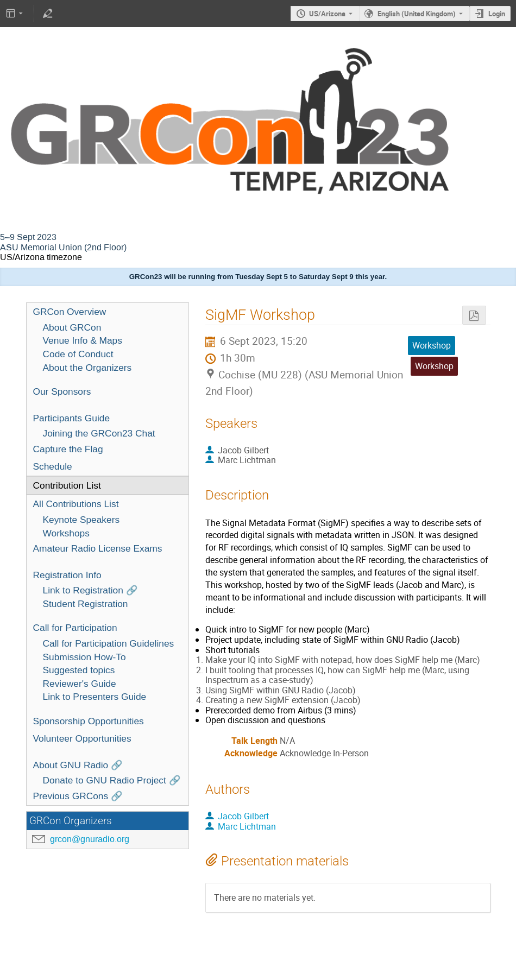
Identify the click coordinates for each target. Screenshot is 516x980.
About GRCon (72, 327)
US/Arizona (327, 14)
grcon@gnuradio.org (90, 839)
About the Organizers (87, 368)
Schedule (53, 466)
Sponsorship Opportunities (89, 721)
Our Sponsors (62, 391)
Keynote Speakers (81, 520)
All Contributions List (76, 504)
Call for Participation (75, 628)
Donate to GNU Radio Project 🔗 (112, 780)
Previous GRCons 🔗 (78, 796)
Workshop (434, 366)
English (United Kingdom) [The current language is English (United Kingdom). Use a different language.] (417, 14)
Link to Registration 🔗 (90, 590)
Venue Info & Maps (83, 340)
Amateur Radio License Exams (98, 548)
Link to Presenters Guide (95, 697)
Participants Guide (72, 418)
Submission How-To (84, 657)
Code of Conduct (78, 354)
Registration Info (67, 575)
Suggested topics (79, 670)
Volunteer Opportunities (82, 738)
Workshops (66, 533)
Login (497, 14)
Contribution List (67, 485)
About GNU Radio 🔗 (78, 765)
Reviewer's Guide (80, 684)
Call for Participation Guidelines (109, 643)
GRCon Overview (70, 312)
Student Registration (86, 604)
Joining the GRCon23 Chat (99, 433)
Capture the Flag (68, 449)
